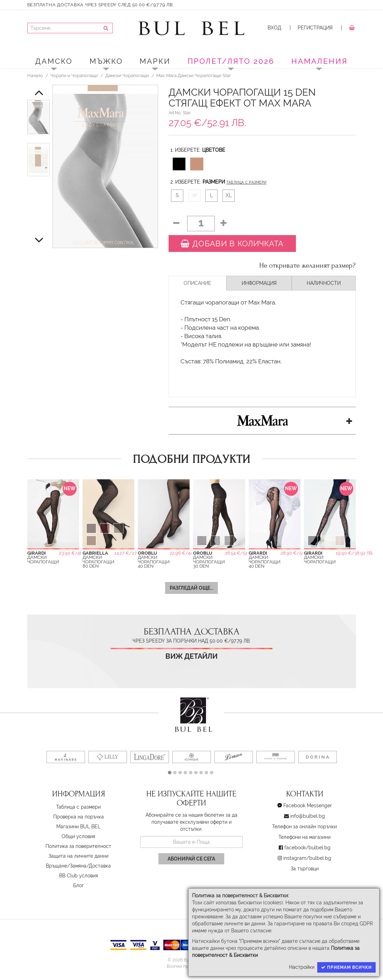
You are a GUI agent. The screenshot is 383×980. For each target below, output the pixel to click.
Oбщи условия (78, 836)
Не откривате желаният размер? (307, 266)
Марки (155, 61)
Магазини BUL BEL (78, 827)
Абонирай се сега (191, 859)
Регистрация (315, 28)
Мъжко (106, 61)
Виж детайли (191, 656)
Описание (197, 283)
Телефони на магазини (304, 837)
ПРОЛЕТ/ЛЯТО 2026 (231, 61)
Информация (259, 283)
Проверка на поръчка (79, 817)
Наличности (324, 283)
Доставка (100, 866)
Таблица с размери (246, 182)
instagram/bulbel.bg (307, 858)
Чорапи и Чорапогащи (74, 75)
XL (229, 196)
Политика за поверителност (78, 846)
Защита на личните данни (79, 856)
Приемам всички (346, 967)
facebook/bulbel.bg (307, 848)
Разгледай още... (191, 588)
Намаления (320, 61)
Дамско (54, 61)
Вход (274, 28)
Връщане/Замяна (66, 866)
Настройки (302, 967)
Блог (79, 885)
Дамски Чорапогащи (127, 75)
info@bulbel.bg (308, 816)
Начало (35, 75)
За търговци (305, 869)
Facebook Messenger (308, 806)
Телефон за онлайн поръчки (304, 827)
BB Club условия (79, 876)
